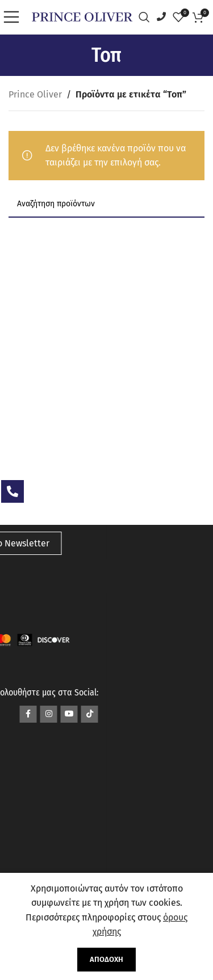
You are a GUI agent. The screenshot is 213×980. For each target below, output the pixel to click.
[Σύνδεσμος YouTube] (69, 714)
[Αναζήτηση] (147, 17)
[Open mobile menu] (14, 17)
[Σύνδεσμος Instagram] (49, 714)
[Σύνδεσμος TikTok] (90, 714)
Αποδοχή (106, 959)
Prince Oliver (35, 94)
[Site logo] (82, 16)
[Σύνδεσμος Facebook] (28, 714)
